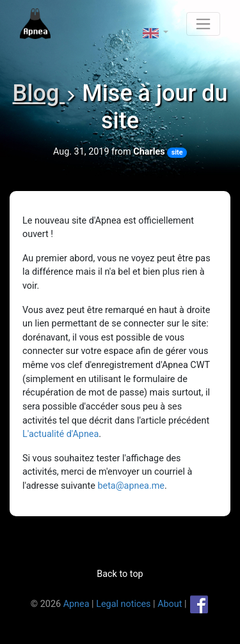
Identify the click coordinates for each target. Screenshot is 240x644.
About (170, 603)
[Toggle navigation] (203, 24)
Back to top (120, 574)
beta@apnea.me (131, 486)
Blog (39, 93)
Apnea (76, 603)
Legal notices (123, 603)
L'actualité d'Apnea (60, 434)
